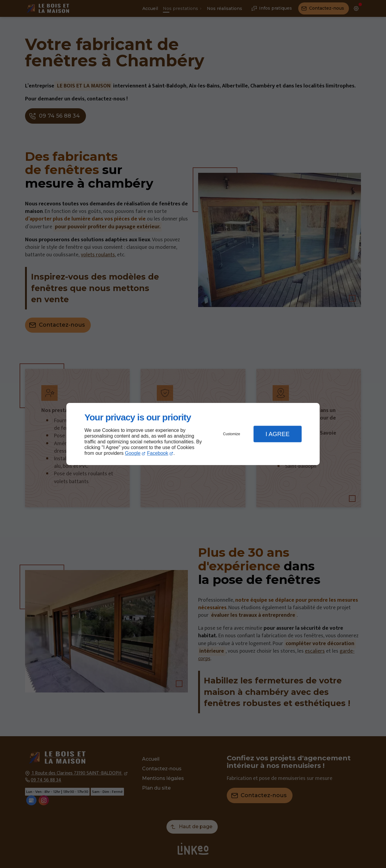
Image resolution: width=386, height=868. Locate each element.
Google (133, 453)
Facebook (158, 453)
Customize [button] (232, 434)
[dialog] (193, 434)
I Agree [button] (277, 434)
